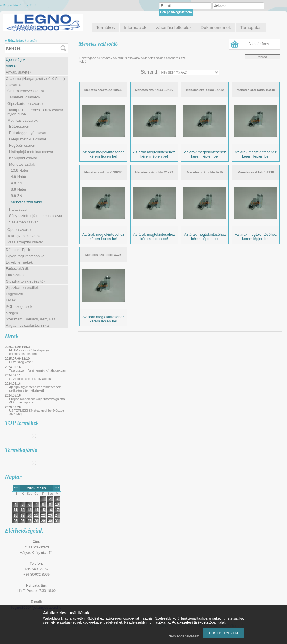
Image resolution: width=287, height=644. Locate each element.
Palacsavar (18, 209)
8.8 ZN (17, 196)
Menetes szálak (22, 164)
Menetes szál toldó (26, 202)
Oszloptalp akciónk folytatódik (30, 379)
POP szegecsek (19, 306)
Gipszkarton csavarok (25, 104)
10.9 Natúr (20, 170)
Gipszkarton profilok (22, 288)
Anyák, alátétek (19, 72)
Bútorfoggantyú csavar (28, 133)
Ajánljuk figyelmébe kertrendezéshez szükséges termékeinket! (35, 389)
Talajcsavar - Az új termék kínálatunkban (37, 370)
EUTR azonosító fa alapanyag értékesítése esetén (30, 352)
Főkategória (88, 58)
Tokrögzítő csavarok (24, 236)
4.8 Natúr (19, 177)
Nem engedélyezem (184, 636)
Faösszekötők (17, 269)
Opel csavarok (19, 230)
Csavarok (14, 85)
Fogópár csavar (22, 145)
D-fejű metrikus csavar (28, 139)
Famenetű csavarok (24, 97)
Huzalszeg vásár (21, 362)
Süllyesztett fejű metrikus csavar (36, 216)
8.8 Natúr (19, 189)
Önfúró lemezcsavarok (26, 91)
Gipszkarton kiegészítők (26, 281)
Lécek (11, 300)
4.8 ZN (17, 183)
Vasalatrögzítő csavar (25, 242)
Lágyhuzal (14, 294)
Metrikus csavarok (23, 120)
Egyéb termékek (19, 262)
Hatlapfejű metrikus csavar (31, 152)
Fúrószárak (15, 275)
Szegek (12, 313)
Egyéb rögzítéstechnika (25, 256)
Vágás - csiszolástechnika (27, 325)
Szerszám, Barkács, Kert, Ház (31, 319)
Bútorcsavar (19, 126)
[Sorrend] (189, 72)
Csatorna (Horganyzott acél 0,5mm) (35, 79)
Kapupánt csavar (23, 158)
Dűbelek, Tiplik (18, 250)
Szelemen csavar (24, 222)
